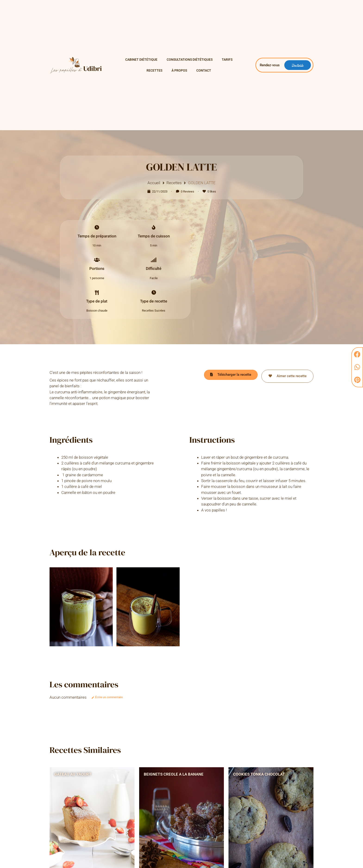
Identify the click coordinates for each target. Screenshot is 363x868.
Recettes (154, 70)
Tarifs (227, 60)
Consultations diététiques (190, 60)
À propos (179, 70)
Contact (204, 70)
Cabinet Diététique (141, 60)
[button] (357, 355)
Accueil (154, 183)
